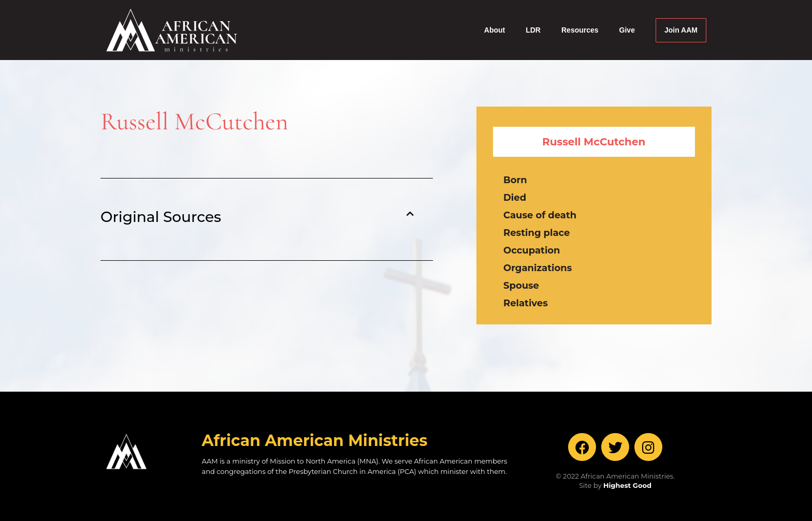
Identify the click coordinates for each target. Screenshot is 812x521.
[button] (257, 217)
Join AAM (681, 30)
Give (627, 30)
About (495, 30)
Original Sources (161, 217)
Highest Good (627, 485)
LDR (533, 30)
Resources (580, 30)
